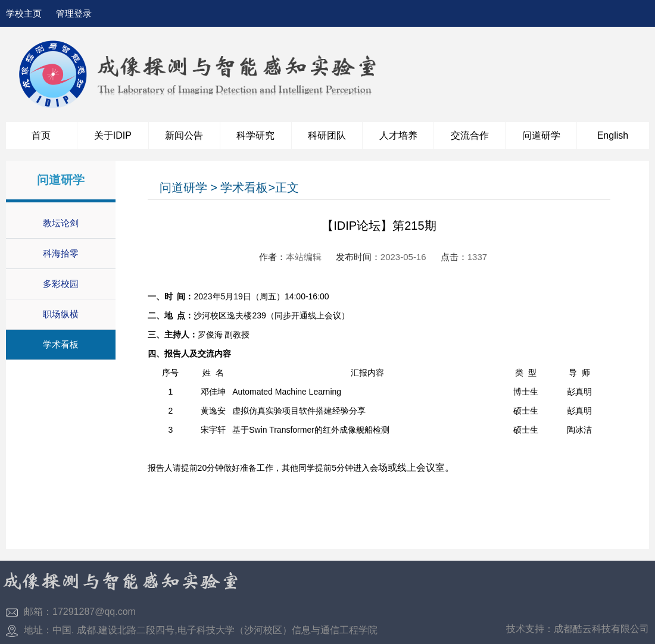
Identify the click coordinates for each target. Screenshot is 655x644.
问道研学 (541, 135)
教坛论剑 (61, 223)
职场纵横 (61, 314)
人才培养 (398, 135)
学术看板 (61, 344)
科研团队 (327, 135)
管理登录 (74, 13)
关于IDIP (113, 135)
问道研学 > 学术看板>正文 (229, 187)
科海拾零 (61, 253)
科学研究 (255, 135)
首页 (41, 135)
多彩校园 (61, 284)
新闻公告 (184, 135)
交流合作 (470, 135)
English (613, 135)
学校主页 (24, 13)
